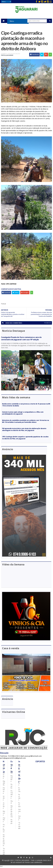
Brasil (19, 771)
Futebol (19, 805)
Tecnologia (4, 852)
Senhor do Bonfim (4, 841)
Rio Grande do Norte (12, 812)
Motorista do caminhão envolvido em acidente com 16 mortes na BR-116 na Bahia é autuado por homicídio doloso (26, 422)
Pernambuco (12, 795)
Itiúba (4, 799)
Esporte (19, 790)
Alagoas (12, 767)
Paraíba (11, 787)
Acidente (4, 768)
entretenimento (19, 780)
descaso (4, 776)
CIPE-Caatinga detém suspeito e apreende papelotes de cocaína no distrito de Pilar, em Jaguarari (25, 438)
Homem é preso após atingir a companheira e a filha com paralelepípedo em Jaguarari (23, 413)
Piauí (12, 803)
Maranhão (12, 779)
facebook (48, 323)
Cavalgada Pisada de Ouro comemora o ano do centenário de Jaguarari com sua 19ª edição (21, 339)
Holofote (4, 791)
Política (4, 820)
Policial (19, 812)
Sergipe (11, 822)
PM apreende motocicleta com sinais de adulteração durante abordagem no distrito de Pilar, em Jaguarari (24, 430)
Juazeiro (4, 806)
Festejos (19, 798)
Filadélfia (4, 784)
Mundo (4, 814)
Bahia (12, 773)
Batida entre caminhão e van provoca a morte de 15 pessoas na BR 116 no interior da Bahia (26, 405)
